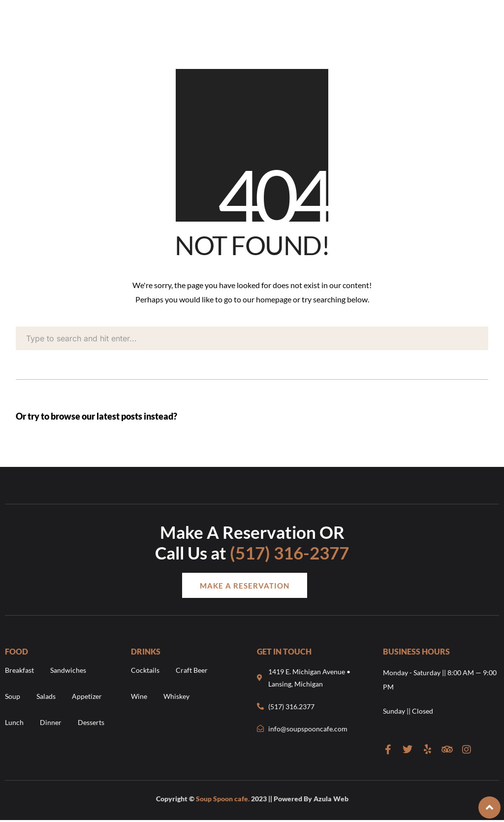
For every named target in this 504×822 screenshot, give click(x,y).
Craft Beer (192, 670)
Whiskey (176, 696)
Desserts (91, 722)
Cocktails (145, 670)
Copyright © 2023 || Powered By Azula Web (252, 799)
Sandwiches (68, 670)
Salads (46, 696)
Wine (139, 696)
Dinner (51, 722)
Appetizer (87, 696)
